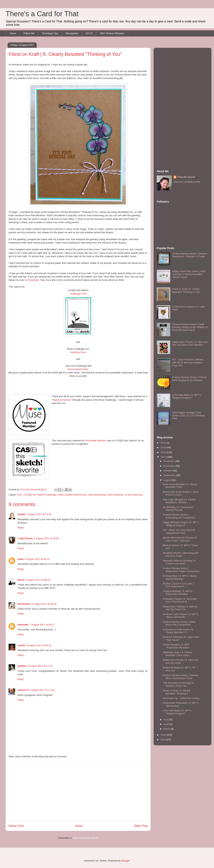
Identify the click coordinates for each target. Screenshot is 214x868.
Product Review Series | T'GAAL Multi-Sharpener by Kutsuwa (189, 379)
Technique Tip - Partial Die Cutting (181, 698)
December (169, 461)
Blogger (125, 861)
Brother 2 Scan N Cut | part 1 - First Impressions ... (179, 585)
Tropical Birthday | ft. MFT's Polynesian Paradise (177, 593)
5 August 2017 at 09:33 (44, 604)
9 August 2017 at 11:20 (42, 690)
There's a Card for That (42, 14)
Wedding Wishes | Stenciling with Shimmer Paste (181, 554)
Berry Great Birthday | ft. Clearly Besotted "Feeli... (180, 486)
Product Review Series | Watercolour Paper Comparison (181, 570)
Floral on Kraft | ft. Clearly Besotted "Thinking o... (176, 692)
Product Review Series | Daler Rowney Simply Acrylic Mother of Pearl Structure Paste (190, 327)
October (168, 471)
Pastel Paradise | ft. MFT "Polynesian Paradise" (176, 646)
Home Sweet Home (78, 369)
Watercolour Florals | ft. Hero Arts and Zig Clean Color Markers (190, 343)
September (170, 475)
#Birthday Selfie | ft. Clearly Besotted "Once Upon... (177, 654)
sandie (21, 645)
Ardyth (21, 514)
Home (13, 33)
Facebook (34, 280)
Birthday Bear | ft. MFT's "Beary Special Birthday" (180, 577)
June (166, 724)
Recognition (72, 33)
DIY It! (89, 33)
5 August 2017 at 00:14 (37, 559)
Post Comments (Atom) (85, 838)
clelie (21, 559)
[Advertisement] (78, 792)
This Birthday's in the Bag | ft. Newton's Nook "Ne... (178, 684)
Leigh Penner (25, 538)
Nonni (21, 580)
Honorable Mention (96, 441)
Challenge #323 (78, 294)
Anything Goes (78, 352)
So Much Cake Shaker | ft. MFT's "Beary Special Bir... (181, 616)
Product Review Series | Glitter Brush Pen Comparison (179, 623)
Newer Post (16, 826)
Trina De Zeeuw (186, 177)
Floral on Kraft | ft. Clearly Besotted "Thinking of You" (186, 290)
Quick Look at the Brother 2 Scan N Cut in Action (181, 493)
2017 (20, 495)
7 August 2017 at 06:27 (42, 625)
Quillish (22, 666)
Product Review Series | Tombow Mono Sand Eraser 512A (180, 677)
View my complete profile (187, 182)
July (166, 719)
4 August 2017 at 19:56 (46, 538)
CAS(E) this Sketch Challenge (40, 495)
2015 (164, 740)
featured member (62, 400)
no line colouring (133, 495)
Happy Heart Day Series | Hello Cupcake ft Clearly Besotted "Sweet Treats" (189, 274)
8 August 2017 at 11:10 (40, 666)
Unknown (23, 625)
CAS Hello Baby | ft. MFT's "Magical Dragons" (186, 396)
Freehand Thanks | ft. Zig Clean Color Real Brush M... (180, 600)
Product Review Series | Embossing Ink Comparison (179, 516)
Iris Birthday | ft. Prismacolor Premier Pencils (178, 509)
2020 (164, 443)
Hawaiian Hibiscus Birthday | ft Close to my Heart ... (179, 562)
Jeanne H (23, 690)
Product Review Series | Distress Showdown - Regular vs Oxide (190, 255)
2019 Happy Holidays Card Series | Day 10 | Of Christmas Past (188, 415)
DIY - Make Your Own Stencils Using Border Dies (179, 531)
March (167, 729)
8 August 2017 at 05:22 (39, 645)
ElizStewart (24, 604)
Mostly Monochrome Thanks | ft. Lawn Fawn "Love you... (180, 539)
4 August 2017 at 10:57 (39, 514)
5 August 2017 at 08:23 (38, 580)
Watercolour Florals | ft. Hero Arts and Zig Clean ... (181, 661)
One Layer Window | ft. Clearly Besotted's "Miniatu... (179, 501)
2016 (164, 735)
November (169, 466)
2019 (164, 447)
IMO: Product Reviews (112, 33)
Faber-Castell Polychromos (72, 495)
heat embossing (97, 495)
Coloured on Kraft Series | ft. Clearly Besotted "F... (178, 631)
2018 (164, 452)
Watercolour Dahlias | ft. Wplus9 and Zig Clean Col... (180, 608)
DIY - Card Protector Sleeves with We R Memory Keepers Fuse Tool (188, 362)
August (168, 480)
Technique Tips (50, 33)
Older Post (141, 826)
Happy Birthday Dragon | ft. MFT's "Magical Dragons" (181, 524)
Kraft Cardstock (115, 495)
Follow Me (29, 33)
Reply (21, 528)
